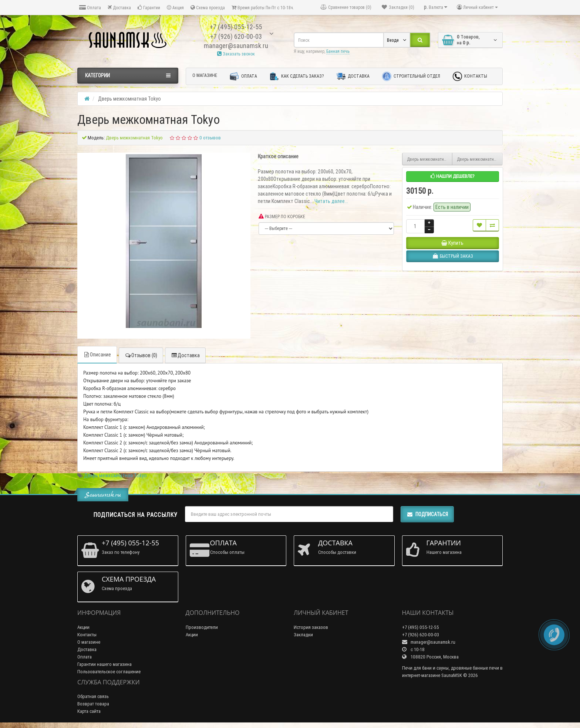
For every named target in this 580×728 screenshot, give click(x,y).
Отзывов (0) (141, 355)
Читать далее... (331, 201)
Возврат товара (93, 704)
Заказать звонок (236, 54)
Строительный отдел (411, 76)
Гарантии (149, 8)
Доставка (119, 8)
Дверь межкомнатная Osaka (430, 159)
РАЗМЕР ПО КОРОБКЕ (282, 216)
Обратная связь (93, 696)
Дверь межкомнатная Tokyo (115, 475)
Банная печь (338, 51)
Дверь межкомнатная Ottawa (480, 159)
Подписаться (427, 514)
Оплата (90, 8)
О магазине (205, 75)
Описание (97, 355)
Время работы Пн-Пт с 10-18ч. (263, 8)
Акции (83, 627)
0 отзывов (210, 138)
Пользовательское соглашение (109, 672)
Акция (175, 8)
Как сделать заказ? (297, 76)
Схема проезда (208, 8)
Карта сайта (89, 711)
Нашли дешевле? (453, 176)
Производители (202, 627)
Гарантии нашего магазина (104, 664)
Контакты (470, 76)
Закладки (303, 635)
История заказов (311, 627)
